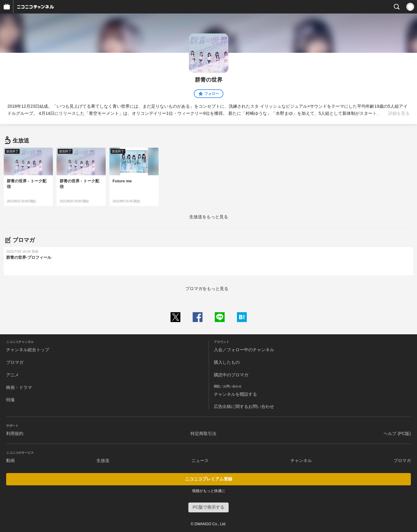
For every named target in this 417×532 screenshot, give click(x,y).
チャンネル (301, 460)
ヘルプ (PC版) (397, 433)
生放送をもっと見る (209, 217)
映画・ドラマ (19, 387)
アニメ (13, 375)
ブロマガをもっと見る (207, 289)
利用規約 (15, 433)
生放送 (103, 460)
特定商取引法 (203, 433)
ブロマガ (15, 362)
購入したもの (227, 362)
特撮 (10, 400)
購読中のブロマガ (231, 375)
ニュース (200, 460)
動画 (10, 460)
